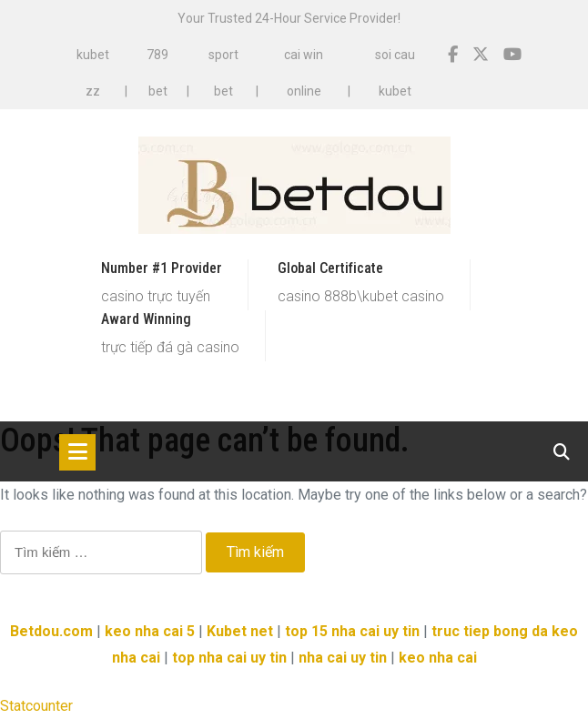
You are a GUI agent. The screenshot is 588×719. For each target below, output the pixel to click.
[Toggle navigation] (77, 452)
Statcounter (36, 706)
